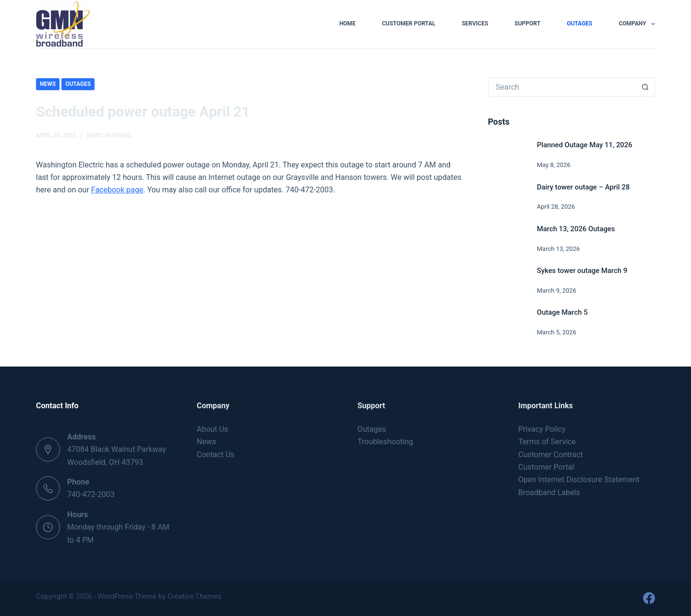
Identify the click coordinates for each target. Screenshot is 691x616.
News (48, 84)
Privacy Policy (542, 429)
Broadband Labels (549, 492)
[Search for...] (562, 87)
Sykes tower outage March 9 (582, 271)
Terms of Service (547, 442)
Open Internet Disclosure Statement (579, 480)
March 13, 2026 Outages (576, 229)
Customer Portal (409, 24)
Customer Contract (551, 455)
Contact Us (216, 455)
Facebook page (117, 190)
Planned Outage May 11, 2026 (585, 145)
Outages (579, 24)
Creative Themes (194, 596)
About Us (212, 429)
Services (475, 24)
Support (527, 24)
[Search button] (645, 87)
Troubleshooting (385, 442)
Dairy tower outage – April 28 (583, 187)
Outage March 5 (562, 312)
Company (637, 24)
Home (347, 24)
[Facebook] (649, 598)
